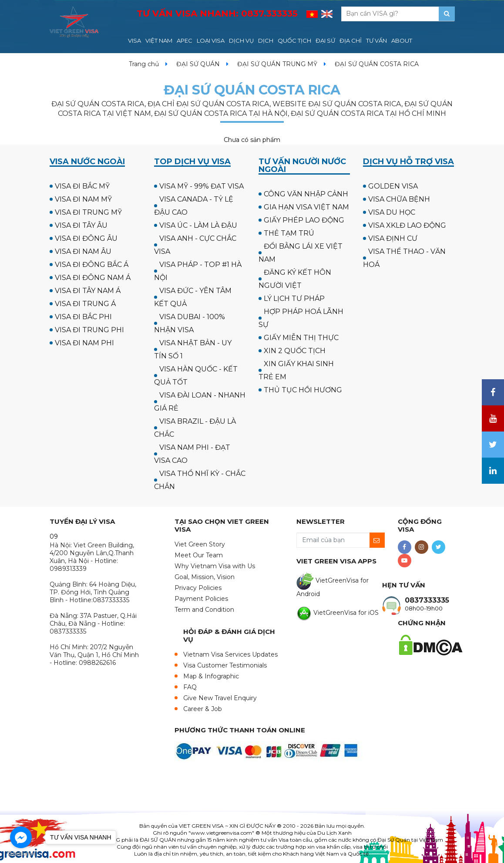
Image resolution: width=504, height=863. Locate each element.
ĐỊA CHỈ (351, 40)
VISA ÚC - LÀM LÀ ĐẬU (198, 225)
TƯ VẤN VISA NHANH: (217, 13)
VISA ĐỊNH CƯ (393, 238)
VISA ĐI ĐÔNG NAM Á (93, 278)
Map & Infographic (211, 676)
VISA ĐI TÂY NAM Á (88, 291)
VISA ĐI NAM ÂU (83, 251)
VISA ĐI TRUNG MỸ (88, 212)
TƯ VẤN (376, 40)
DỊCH (266, 40)
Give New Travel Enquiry (220, 698)
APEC (185, 40)
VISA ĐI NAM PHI (84, 343)
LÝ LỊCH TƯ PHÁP (294, 298)
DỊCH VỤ (241, 40)
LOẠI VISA (211, 40)
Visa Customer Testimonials (225, 665)
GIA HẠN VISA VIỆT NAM (306, 207)
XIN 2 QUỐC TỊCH (295, 351)
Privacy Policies (198, 588)
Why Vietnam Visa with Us (215, 566)
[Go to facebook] (21, 837)
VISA (134, 40)
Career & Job (203, 709)
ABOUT (402, 40)
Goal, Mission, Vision (205, 577)
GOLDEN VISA (393, 186)
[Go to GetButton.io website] (21, 854)
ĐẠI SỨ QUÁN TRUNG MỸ (277, 64)
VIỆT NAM (159, 40)
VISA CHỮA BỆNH (399, 199)
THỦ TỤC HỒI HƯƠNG (303, 390)
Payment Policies (201, 599)
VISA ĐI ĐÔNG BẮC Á (92, 265)
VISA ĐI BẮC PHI (83, 317)
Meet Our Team (199, 555)
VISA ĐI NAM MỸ (83, 199)
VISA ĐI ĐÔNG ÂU (86, 238)
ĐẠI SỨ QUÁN (198, 64)
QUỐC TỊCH (294, 40)
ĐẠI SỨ (325, 40)
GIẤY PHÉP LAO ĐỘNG (304, 220)
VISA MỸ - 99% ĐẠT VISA (202, 186)
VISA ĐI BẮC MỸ (82, 186)
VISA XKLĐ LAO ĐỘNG (407, 225)
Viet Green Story (200, 544)
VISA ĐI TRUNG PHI (89, 330)
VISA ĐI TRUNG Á (85, 304)
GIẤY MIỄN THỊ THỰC (301, 338)
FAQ (190, 687)
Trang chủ (144, 64)
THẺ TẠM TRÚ (289, 233)
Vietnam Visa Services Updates (230, 654)
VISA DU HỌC (392, 212)
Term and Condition (204, 610)
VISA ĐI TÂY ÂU (81, 225)
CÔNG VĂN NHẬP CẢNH (306, 194)
